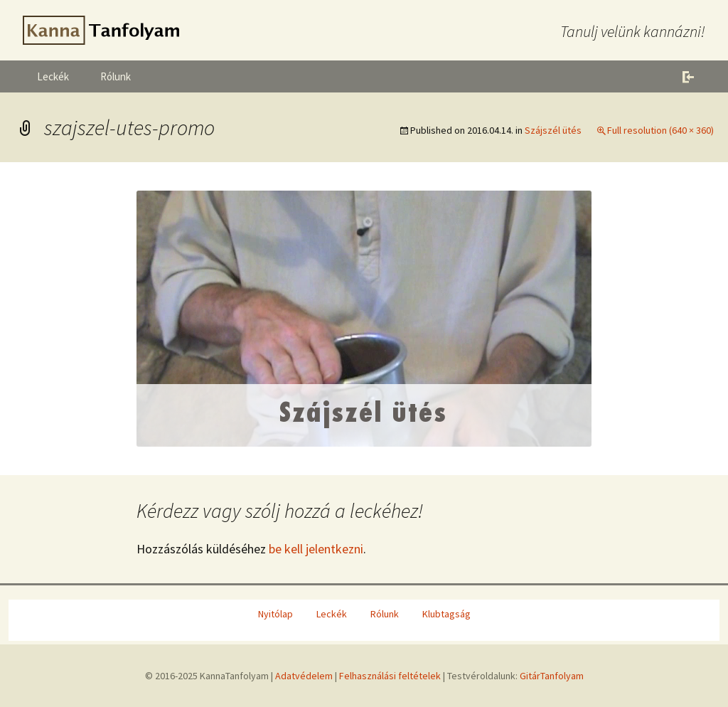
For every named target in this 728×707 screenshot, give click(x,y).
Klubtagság (446, 614)
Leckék (53, 76)
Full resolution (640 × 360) (660, 130)
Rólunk (116, 76)
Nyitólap (275, 614)
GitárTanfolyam (552, 676)
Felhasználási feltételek (390, 676)
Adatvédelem (304, 676)
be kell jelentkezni (316, 549)
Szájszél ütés (553, 130)
